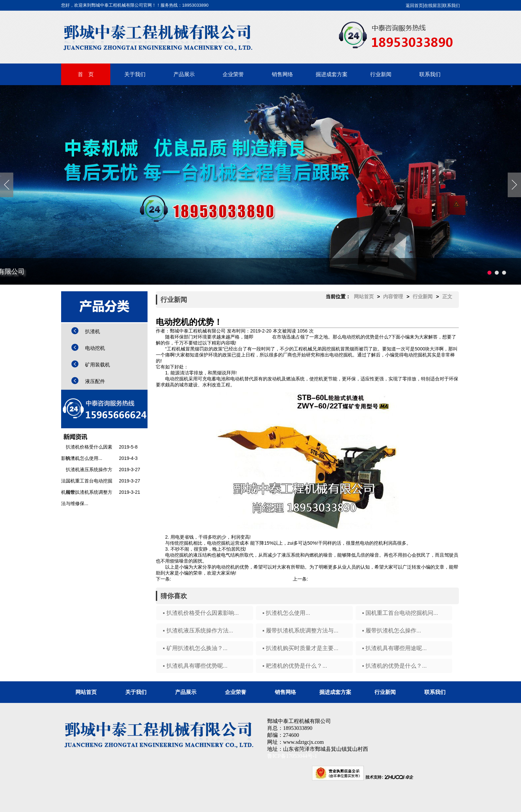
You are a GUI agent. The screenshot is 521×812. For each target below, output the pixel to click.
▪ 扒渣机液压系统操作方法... (198, 631)
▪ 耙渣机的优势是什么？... (295, 666)
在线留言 (433, 5)
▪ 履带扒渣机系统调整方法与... (301, 631)
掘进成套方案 (332, 74)
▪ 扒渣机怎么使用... (286, 613)
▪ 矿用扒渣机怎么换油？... (195, 648)
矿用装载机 (98, 365)
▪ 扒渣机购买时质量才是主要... (301, 648)
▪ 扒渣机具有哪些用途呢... (395, 648)
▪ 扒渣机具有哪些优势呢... (195, 666)
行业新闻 (381, 74)
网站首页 (364, 296)
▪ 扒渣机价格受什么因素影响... (201, 613)
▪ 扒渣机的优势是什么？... (395, 666)
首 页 (86, 74)
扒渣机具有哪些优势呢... (196, 579)
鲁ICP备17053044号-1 (292, 756)
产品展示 (184, 74)
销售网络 (282, 74)
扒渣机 (93, 331)
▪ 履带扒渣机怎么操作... (392, 631)
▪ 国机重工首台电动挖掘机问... (400, 613)
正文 (447, 296)
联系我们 (451, 5)
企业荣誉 (233, 74)
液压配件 (95, 381)
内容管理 (393, 296)
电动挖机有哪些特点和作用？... (340, 579)
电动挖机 (95, 348)
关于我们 (135, 74)
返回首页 (414, 5)
